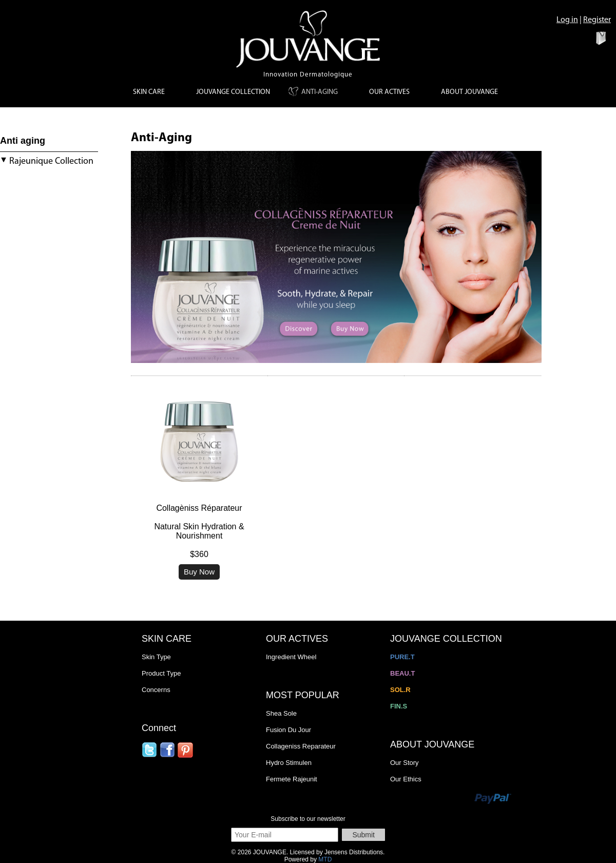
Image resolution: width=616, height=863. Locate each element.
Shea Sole (281, 713)
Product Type (161, 673)
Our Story (405, 763)
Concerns (156, 690)
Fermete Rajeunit (292, 779)
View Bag (584, 37)
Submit (363, 835)
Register (597, 20)
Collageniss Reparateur (301, 746)
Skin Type (156, 657)
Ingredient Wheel (291, 657)
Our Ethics (406, 779)
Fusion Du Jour (288, 730)
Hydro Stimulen (289, 763)
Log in (567, 20)
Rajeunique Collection (47, 161)
